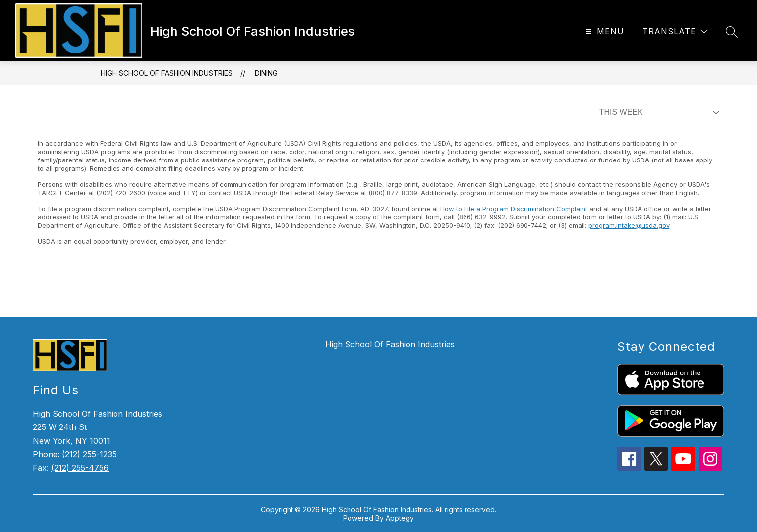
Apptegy (400, 518)
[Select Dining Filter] (657, 112)
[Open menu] (604, 31)
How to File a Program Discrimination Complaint (514, 209)
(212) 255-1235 (89, 454)
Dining (266, 73)
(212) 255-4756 (80, 468)
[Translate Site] (675, 31)
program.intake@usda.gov (629, 225)
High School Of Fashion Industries (167, 73)
